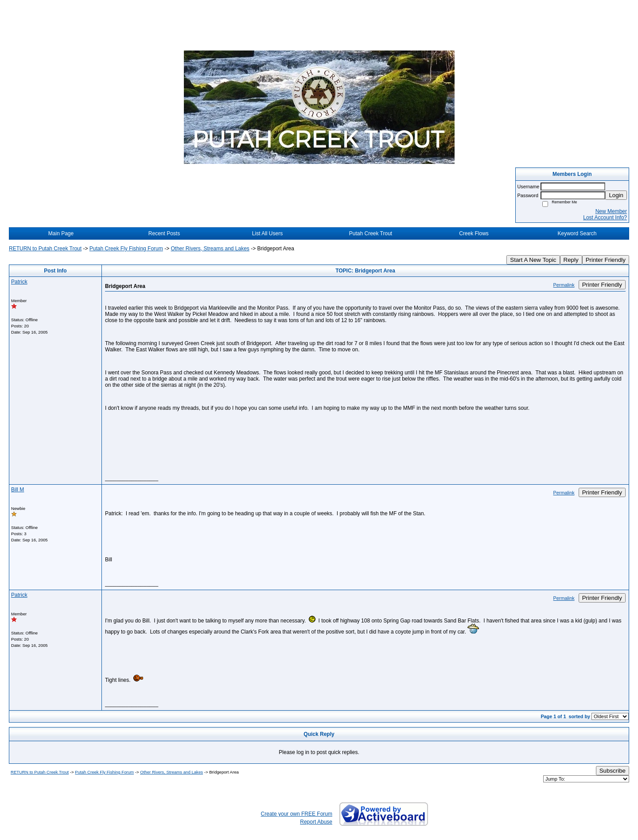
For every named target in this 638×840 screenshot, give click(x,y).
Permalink (564, 285)
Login (616, 195)
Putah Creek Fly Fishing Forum (126, 249)
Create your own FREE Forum (297, 814)
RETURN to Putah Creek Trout (45, 249)
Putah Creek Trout (371, 233)
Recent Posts (164, 233)
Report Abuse (316, 822)
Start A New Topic (533, 260)
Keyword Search (577, 233)
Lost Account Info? (605, 218)
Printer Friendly (606, 260)
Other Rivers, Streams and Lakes (210, 249)
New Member (611, 211)
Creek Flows (474, 233)
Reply (571, 260)
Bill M (18, 490)
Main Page (61, 233)
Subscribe (613, 771)
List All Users (267, 233)
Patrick (19, 282)
